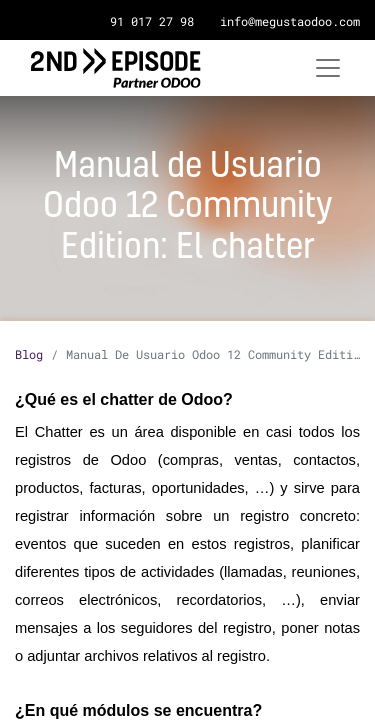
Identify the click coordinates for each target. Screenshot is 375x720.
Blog (29, 354)
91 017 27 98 (152, 21)
